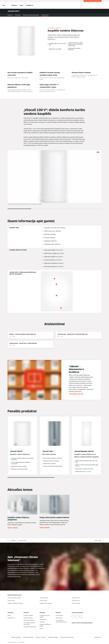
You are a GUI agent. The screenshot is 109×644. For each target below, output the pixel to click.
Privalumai (18, 15)
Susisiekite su (30, 5)
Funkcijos (10, 15)
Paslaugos (14, 5)
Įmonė (21, 5)
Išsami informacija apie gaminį (31, 15)
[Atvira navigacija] (4, 5)
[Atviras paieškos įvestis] (101, 5)
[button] (98, 540)
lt (8, 540)
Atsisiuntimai (45, 15)
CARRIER (23, 642)
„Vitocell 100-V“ (22, 540)
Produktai (13, 540)
